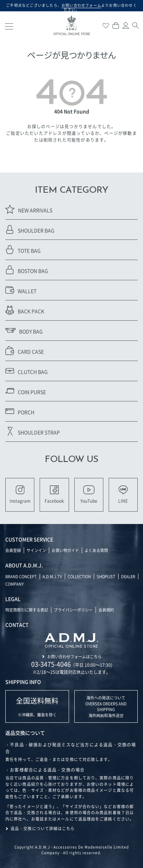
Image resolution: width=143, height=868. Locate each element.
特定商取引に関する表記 (27, 610)
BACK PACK (25, 310)
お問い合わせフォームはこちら (74, 656)
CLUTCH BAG (27, 371)
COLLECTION (79, 576)
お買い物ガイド (65, 550)
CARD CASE (25, 351)
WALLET (21, 290)
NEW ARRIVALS (29, 209)
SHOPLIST (106, 576)
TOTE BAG (23, 250)
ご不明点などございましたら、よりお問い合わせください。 (71, 7)
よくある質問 (96, 550)
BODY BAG (24, 330)
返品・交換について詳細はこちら (43, 828)
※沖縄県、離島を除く (37, 707)
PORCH (20, 411)
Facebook (54, 495)
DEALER (128, 576)
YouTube (89, 495)
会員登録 (13, 550)
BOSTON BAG (27, 270)
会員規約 (106, 610)
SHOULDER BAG (30, 229)
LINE (123, 495)
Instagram (20, 495)
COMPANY (15, 584)
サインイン (36, 550)
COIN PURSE (26, 391)
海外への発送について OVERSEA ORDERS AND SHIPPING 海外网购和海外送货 (106, 706)
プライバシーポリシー (73, 610)
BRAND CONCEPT (21, 576)
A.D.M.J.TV (52, 576)
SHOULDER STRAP (33, 431)
